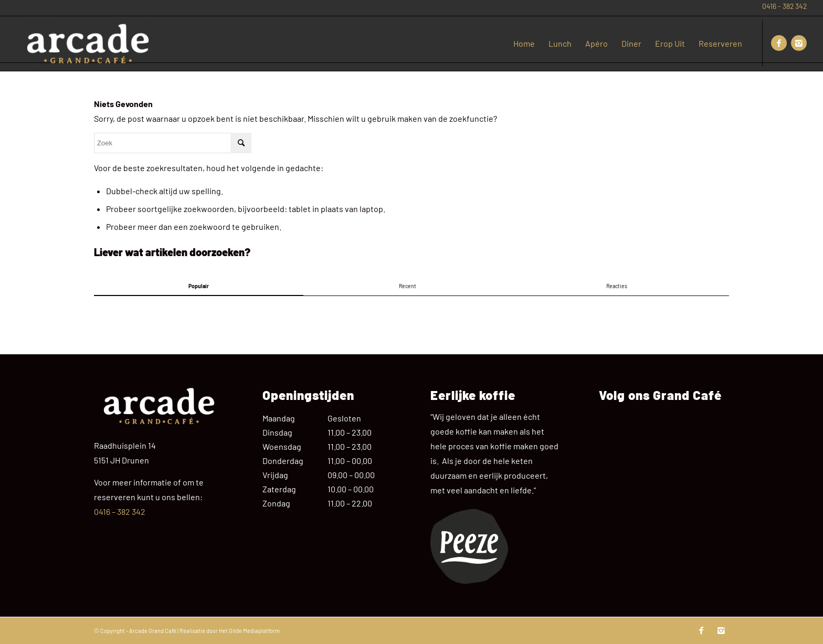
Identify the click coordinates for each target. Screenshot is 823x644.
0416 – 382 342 (120, 511)
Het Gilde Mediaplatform (249, 631)
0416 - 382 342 (784, 6)
